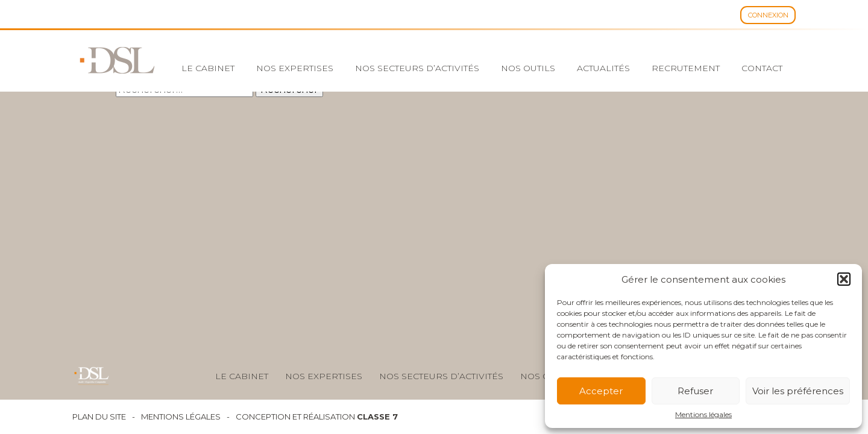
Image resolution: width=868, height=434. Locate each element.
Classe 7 (377, 417)
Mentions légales (703, 415)
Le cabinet (208, 68)
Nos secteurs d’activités (417, 68)
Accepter (601, 391)
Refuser (695, 391)
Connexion (768, 15)
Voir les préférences (798, 391)
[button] (844, 279)
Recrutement (686, 68)
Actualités (603, 68)
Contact (762, 68)
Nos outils (528, 68)
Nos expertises (295, 68)
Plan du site (99, 417)
